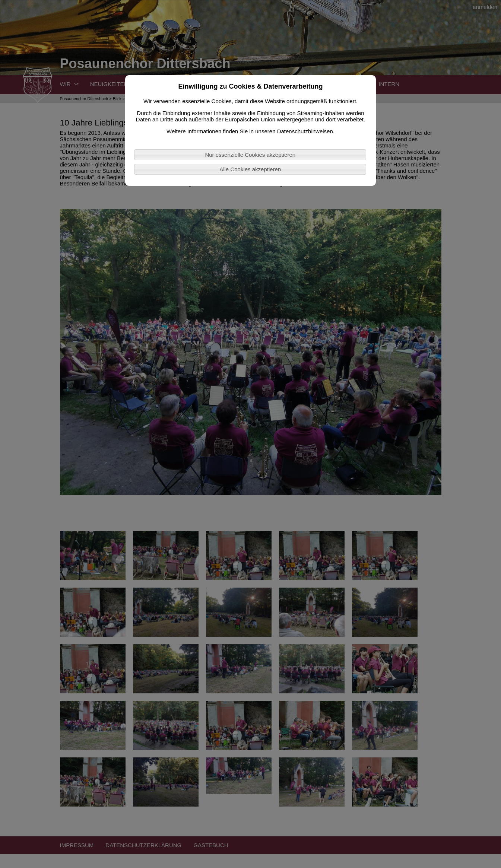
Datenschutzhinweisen (305, 131)
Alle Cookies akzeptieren (250, 169)
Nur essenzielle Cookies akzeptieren (250, 155)
